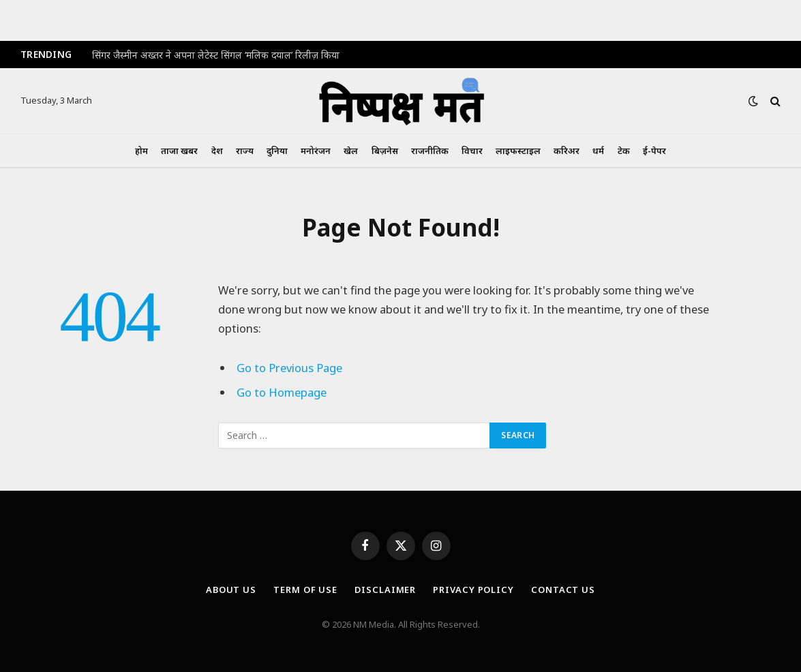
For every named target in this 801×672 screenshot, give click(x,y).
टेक (624, 151)
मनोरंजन (316, 151)
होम (141, 151)
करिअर (566, 151)
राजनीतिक (430, 151)
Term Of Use (305, 590)
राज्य (245, 151)
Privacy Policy (473, 590)
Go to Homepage (282, 392)
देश (217, 151)
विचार (472, 151)
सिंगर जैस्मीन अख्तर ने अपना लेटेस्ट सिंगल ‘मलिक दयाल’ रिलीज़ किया (216, 55)
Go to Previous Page (289, 368)
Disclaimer (385, 590)
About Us (231, 590)
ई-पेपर (654, 151)
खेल (351, 151)
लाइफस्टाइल (518, 151)
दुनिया (277, 151)
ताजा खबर (179, 151)
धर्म (598, 151)
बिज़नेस (385, 151)
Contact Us (563, 590)
